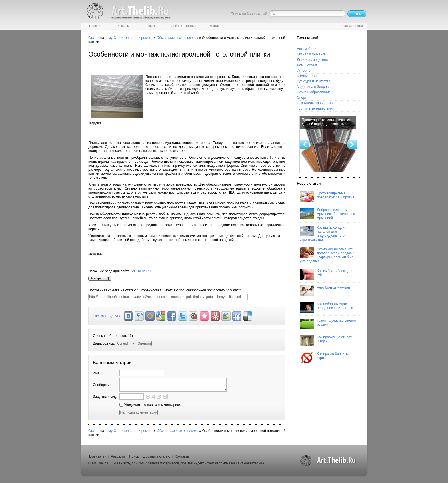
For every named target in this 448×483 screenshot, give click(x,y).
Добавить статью (157, 456)
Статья (94, 38)
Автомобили (307, 49)
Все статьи (98, 456)
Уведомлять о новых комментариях (150, 405)
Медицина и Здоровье (315, 87)
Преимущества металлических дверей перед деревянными (326, 122)
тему (109, 38)
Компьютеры (307, 76)
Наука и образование (314, 92)
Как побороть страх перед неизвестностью (326, 307)
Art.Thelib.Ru (141, 271)
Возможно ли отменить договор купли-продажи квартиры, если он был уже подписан (327, 255)
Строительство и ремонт (133, 38)
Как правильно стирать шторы (327, 341)
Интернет (304, 71)
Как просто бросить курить (324, 357)
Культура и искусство (314, 81)
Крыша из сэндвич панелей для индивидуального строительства (323, 234)
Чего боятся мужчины (326, 291)
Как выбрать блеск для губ (326, 274)
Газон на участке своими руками (328, 324)
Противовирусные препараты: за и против (327, 197)
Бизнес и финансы (312, 54)
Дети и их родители (312, 60)
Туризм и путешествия (315, 108)
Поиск (134, 456)
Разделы (118, 456)
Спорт (302, 98)
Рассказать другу (106, 316)
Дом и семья (307, 65)
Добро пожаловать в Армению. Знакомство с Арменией (327, 214)
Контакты (182, 456)
